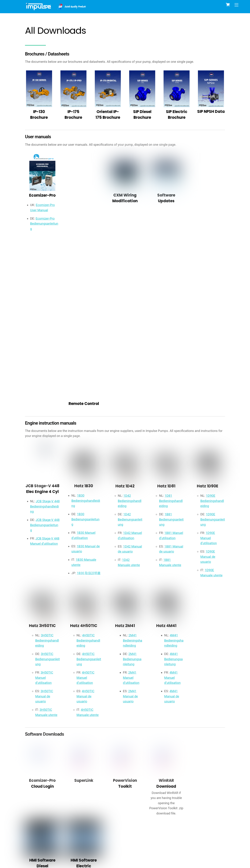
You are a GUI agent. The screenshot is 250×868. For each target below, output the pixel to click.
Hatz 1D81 (166, 317)
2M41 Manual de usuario (131, 538)
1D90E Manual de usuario (209, 391)
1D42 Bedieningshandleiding (130, 333)
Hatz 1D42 (125, 317)
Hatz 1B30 (84, 317)
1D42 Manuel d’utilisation (127, 371)
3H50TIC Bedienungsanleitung (48, 499)
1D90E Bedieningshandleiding (213, 333)
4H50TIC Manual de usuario (86, 538)
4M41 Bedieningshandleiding (174, 480)
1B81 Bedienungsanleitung (171, 352)
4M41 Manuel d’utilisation (174, 519)
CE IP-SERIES (39, 804)
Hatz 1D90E (208, 317)
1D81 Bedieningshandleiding (171, 333)
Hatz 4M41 (166, 464)
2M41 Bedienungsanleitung (132, 499)
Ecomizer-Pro (42, 199)
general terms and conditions (201, 835)
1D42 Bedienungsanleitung (130, 352)
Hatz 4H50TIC (84, 464)
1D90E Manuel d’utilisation (209, 371)
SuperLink (84, 624)
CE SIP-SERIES (73, 804)
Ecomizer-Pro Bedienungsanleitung (45, 228)
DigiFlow (108, 805)
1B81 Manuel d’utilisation (168, 371)
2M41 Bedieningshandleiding (133, 480)
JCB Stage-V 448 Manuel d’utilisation (42, 394)
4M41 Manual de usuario (173, 538)
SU (142, 805)
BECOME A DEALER (191, 843)
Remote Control (84, 198)
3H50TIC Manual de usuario (45, 538)
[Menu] (236, 5)
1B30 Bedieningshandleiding (86, 333)
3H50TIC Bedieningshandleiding (48, 480)
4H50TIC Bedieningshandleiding (89, 480)
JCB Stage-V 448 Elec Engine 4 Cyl (42, 323)
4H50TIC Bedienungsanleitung (89, 499)
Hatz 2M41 (125, 464)
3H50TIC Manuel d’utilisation (45, 519)
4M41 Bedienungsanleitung (174, 499)
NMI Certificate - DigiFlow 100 (211, 803)
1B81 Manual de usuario (167, 391)
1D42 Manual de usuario (126, 391)
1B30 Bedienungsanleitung (86, 352)
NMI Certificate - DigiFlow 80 (177, 803)
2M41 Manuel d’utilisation (132, 519)
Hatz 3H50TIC (42, 464)
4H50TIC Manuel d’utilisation (86, 519)
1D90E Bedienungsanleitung (213, 352)
